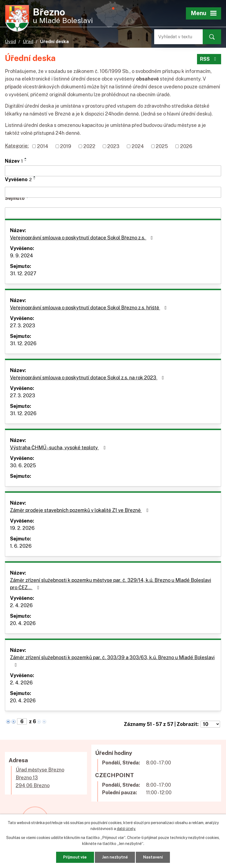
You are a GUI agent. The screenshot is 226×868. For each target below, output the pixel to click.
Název (14, 161)
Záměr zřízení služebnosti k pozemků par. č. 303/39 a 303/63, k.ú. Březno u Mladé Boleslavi (112, 661)
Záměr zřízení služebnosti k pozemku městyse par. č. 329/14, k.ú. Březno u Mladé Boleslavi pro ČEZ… (111, 584)
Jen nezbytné (115, 857)
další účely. (126, 829)
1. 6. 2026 (21, 546)
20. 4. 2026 (23, 623)
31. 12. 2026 (23, 343)
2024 (138, 146)
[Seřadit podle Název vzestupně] (26, 158)
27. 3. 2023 (23, 326)
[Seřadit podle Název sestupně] (26, 161)
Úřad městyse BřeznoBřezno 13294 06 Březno (40, 778)
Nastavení (153, 857)
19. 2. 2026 (22, 528)
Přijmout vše (75, 857)
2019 (66, 146)
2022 (89, 146)
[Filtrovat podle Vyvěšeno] (113, 192)
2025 (162, 146)
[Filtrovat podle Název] (113, 171)
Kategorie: (17, 146)
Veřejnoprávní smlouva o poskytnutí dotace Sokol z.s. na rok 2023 (88, 378)
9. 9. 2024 (22, 256)
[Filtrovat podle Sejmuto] (113, 213)
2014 (43, 146)
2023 (113, 146)
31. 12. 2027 (23, 273)
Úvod (10, 41)
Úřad (28, 41)
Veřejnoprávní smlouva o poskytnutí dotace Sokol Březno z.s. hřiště (89, 308)
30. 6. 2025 (23, 465)
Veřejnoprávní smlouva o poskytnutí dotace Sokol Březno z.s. (83, 238)
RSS (209, 59)
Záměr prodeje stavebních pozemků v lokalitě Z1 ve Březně (80, 510)
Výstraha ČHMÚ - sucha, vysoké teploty (59, 448)
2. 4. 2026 (21, 605)
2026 (186, 146)
